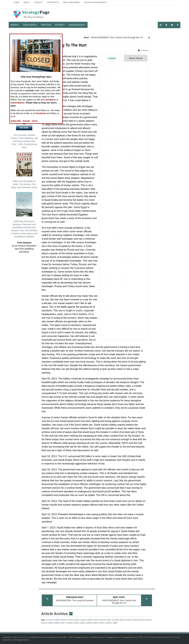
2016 (116, 620)
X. (15, 116)
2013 (135, 620)
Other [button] (60, 25)
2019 (96, 620)
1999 (115, 623)
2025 (57, 620)
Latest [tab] (112, 58)
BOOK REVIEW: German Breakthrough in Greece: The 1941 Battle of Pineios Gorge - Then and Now (123, 113)
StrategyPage (23, 637)
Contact (38, 2)
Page (31, 15)
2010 (43, 623)
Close (35, 121)
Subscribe (16, 121)
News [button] (15, 25)
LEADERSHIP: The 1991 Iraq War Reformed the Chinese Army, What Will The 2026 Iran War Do (122, 143)
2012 (142, 620)
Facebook (41, 113)
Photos (46, 25)
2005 (76, 623)
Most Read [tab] (136, 58)
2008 (56, 623)
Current (50, 620)
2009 (50, 623)
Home (16, 2)
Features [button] (30, 25)
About (27, 2)
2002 (95, 623)
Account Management (95, 2)
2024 (64, 620)
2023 (70, 620)
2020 (90, 620)
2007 (63, 623)
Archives (143, 50)
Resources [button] (77, 25)
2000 (108, 623)
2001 (102, 623)
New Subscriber (71, 2)
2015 (122, 620)
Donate (26, 121)
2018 (103, 620)
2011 (148, 620)
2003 (89, 623)
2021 (83, 620)
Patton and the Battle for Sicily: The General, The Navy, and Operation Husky (24, 170)
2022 (77, 620)
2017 (109, 620)
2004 (82, 623)
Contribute (53, 2)
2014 (129, 620)
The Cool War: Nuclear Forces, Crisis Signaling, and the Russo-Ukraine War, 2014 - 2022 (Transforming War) (24, 127)
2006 (70, 623)
